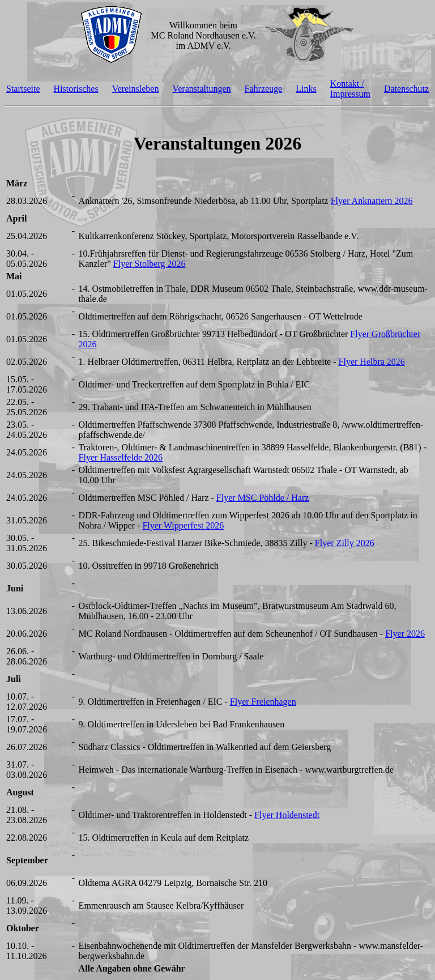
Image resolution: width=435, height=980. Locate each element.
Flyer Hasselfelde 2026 (121, 457)
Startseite (23, 89)
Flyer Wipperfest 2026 (183, 525)
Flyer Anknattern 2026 (372, 201)
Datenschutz (406, 89)
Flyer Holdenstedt (287, 815)
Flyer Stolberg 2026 (150, 264)
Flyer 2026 (405, 634)
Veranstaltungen (201, 89)
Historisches (76, 89)
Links (306, 89)
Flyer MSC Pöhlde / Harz (263, 498)
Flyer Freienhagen (263, 702)
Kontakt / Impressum (350, 89)
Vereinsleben (136, 89)
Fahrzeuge (264, 89)
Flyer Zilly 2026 (345, 543)
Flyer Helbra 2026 (372, 362)
